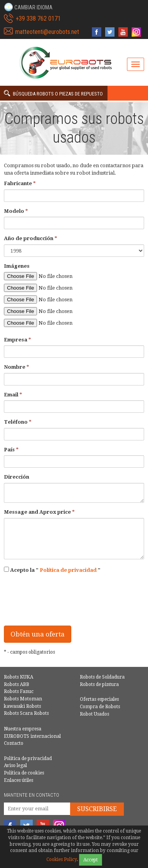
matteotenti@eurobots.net (47, 32)
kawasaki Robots (22, 706)
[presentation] (63, 605)
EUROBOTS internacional (32, 736)
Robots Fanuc (19, 691)
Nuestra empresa (23, 729)
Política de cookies (24, 773)
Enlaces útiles (18, 780)
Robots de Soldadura (102, 677)
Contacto (14, 743)
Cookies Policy (62, 859)
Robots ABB (17, 684)
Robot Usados (94, 714)
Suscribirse (97, 809)
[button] (28, 7)
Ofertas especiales (99, 699)
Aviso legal (15, 765)
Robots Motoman (23, 699)
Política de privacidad (68, 570)
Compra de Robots (100, 707)
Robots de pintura (99, 684)
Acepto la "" (52, 570)
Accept (91, 860)
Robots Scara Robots (26, 713)
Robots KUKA (18, 677)
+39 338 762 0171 (38, 19)
